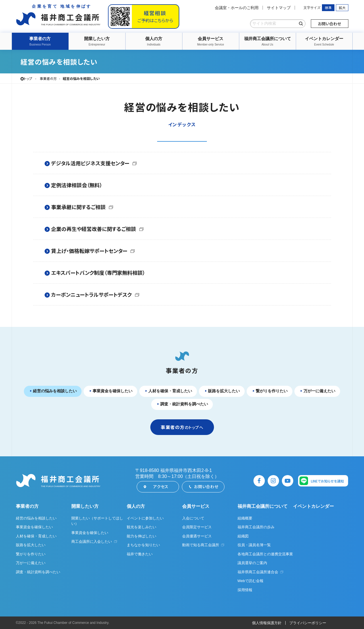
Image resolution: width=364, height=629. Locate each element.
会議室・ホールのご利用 (237, 8)
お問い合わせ (329, 24)
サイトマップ (279, 8)
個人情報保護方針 (267, 623)
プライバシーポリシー (308, 623)
